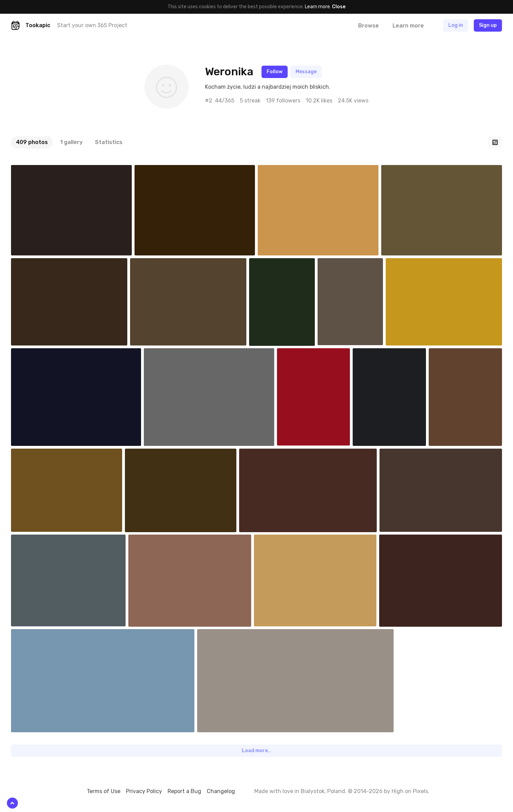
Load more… (256, 751)
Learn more (317, 7)
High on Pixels (410, 791)
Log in (456, 25)
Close (339, 7)
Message (306, 72)
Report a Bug (184, 791)
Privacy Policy (144, 791)
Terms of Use (104, 791)
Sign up (488, 25)
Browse (368, 26)
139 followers (283, 101)
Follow (275, 72)
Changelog (221, 791)
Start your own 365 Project (92, 25)
